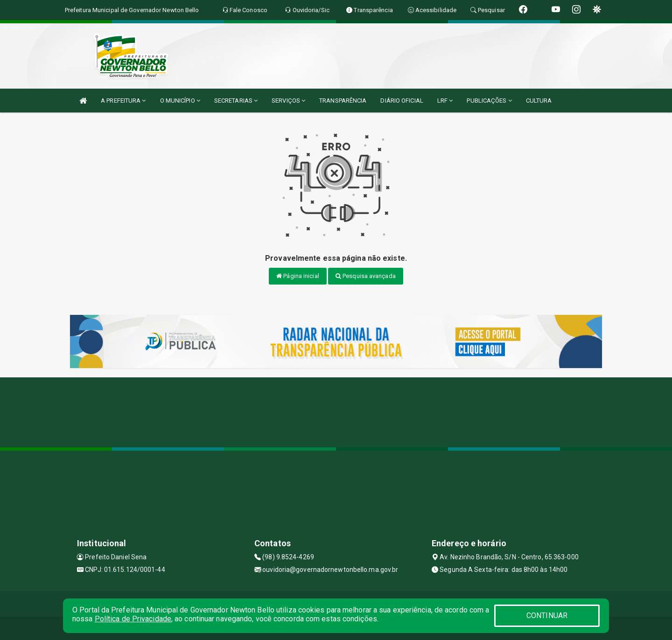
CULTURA (539, 101)
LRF (445, 101)
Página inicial (298, 276)
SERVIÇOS (288, 101)
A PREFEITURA (123, 101)
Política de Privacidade (133, 619)
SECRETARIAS (236, 101)
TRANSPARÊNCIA (343, 101)
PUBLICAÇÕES (489, 101)
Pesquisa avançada (366, 276)
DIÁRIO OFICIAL (402, 101)
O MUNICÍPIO (180, 101)
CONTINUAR (547, 616)
